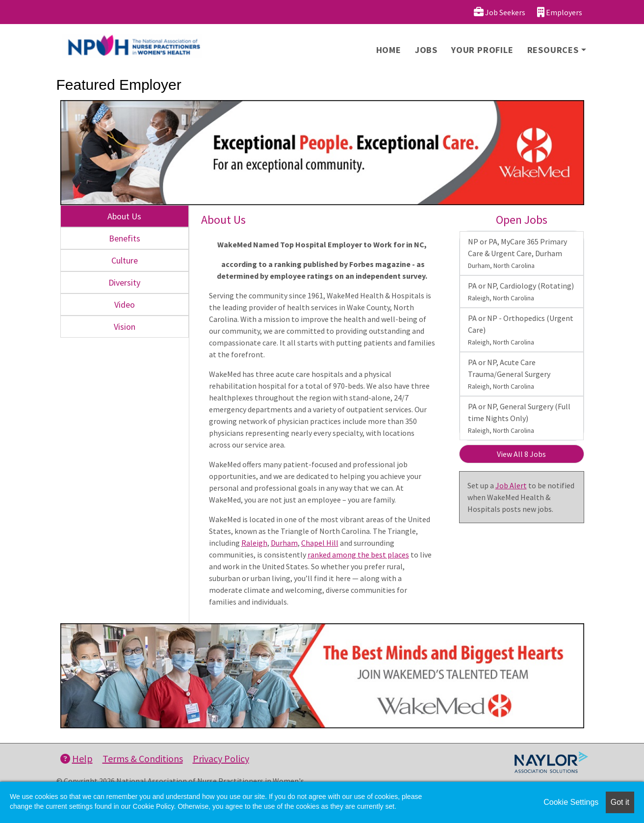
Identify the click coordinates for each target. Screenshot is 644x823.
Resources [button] (553, 50)
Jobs (426, 50)
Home (389, 50)
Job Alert (511, 485)
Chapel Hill (320, 543)
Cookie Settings (571, 802)
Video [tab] (125, 305)
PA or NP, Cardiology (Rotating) (521, 292)
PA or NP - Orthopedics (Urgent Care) (521, 330)
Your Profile (482, 50)
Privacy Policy (221, 758)
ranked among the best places (358, 555)
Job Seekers (500, 12)
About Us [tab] (124, 216)
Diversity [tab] (124, 282)
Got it (620, 802)
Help (77, 758)
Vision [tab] (125, 327)
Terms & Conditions (143, 758)
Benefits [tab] (125, 238)
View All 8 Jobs (521, 454)
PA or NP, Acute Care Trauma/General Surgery (509, 374)
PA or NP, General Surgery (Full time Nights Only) (519, 418)
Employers (560, 12)
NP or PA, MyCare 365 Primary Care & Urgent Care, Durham (517, 253)
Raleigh (254, 543)
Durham (284, 543)
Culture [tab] (125, 260)
